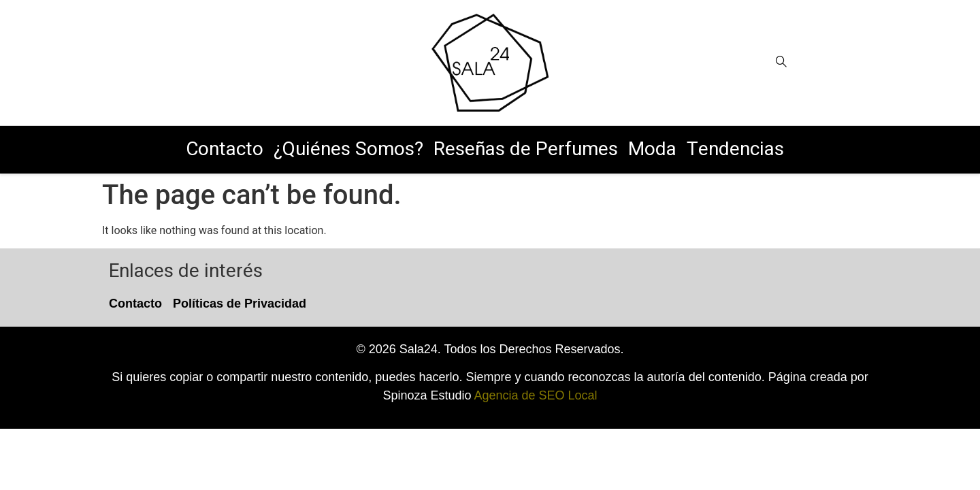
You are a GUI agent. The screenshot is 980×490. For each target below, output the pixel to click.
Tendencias (735, 149)
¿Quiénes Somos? (348, 149)
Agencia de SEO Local (535, 395)
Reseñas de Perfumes (526, 149)
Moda (652, 149)
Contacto (225, 149)
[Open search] (781, 62)
